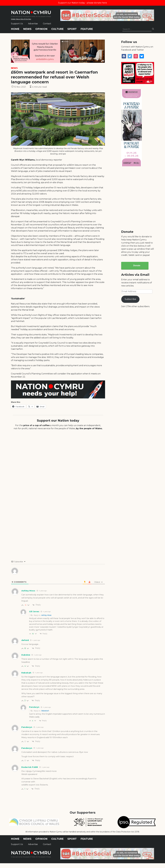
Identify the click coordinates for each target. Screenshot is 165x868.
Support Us (17, 24)
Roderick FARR (30, 767)
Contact (47, 24)
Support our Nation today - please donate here (82, 3)
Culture (57, 29)
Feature (87, 29)
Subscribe (130, 299)
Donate (137, 266)
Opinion (41, 29)
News (27, 29)
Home (15, 29)
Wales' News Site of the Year (21, 19)
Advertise (33, 24)
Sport (72, 29)
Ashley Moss (46, 615)
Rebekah (45, 711)
